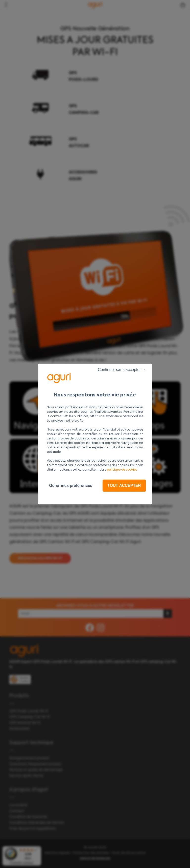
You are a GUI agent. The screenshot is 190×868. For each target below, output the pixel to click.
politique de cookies (122, 470)
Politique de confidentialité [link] (95, 496)
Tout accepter (124, 486)
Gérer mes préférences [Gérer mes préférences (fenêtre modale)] (71, 486)
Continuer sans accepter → (122, 370)
